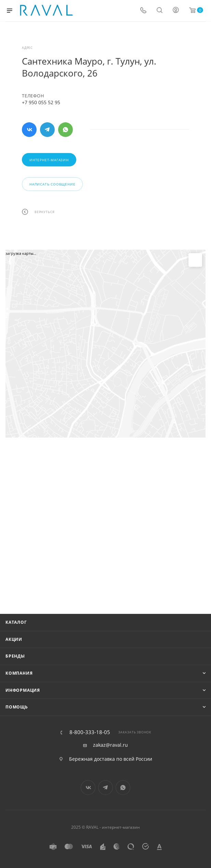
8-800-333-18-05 (90, 732)
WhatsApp (65, 130)
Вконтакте (29, 130)
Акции (14, 639)
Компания (19, 673)
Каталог (16, 622)
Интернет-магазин (49, 160)
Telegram (47, 130)
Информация (23, 690)
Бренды (15, 656)
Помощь (17, 707)
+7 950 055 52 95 (41, 102)
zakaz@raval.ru (110, 745)
